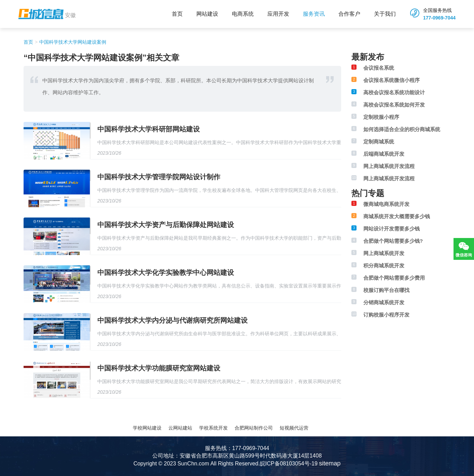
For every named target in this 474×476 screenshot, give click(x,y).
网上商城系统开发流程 (389, 166)
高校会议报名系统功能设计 (394, 92)
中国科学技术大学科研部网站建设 (149, 129)
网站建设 (207, 14)
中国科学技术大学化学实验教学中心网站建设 (166, 272)
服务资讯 (314, 14)
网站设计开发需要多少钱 (392, 229)
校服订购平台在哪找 (386, 290)
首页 (177, 14)
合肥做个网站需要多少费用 (394, 278)
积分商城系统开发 (384, 265)
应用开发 (278, 14)
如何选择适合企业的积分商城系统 (402, 129)
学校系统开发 (213, 428)
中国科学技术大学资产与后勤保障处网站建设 (166, 225)
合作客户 (349, 14)
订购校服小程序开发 (386, 315)
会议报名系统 (379, 68)
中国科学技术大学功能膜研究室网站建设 (159, 368)
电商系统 (243, 14)
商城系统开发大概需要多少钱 (397, 216)
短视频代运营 (294, 428)
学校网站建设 (147, 428)
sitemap (330, 463)
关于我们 (385, 14)
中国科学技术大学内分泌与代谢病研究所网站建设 (172, 320)
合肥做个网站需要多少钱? (393, 241)
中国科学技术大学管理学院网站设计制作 (159, 177)
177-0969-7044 (439, 18)
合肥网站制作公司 (254, 428)
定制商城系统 (379, 142)
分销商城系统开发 (384, 302)
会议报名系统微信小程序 (392, 80)
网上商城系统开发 (384, 253)
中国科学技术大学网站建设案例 (73, 42)
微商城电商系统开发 (386, 204)
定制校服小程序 (381, 117)
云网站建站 (180, 428)
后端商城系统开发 (384, 154)
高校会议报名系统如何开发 (394, 105)
